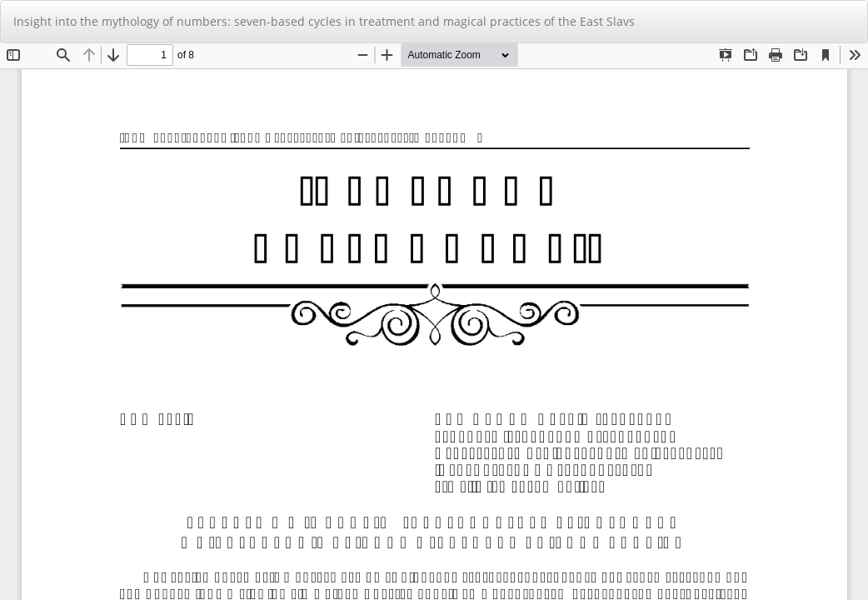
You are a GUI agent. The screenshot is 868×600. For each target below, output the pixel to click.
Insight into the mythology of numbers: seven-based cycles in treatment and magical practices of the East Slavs (324, 21)
